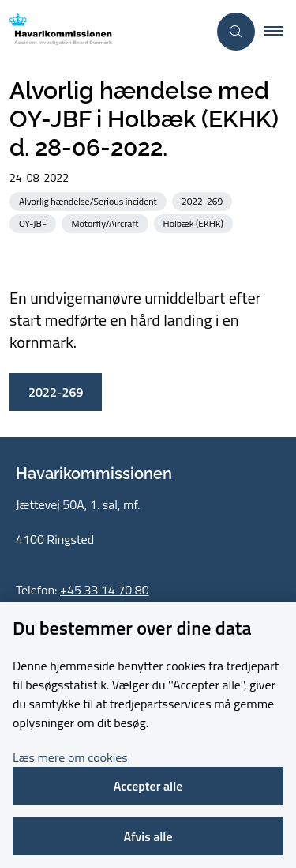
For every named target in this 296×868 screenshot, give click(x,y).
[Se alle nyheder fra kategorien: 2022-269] (204, 200)
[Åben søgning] (236, 32)
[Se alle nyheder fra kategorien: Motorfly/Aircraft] (106, 223)
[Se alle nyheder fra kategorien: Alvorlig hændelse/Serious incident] (90, 200)
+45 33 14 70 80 (105, 590)
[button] (280, 32)
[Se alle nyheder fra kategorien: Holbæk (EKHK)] (195, 223)
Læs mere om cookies (70, 757)
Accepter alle (148, 786)
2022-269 (56, 392)
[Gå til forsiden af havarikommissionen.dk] (104, 32)
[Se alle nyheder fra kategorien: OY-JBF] (34, 223)
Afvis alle (148, 836)
